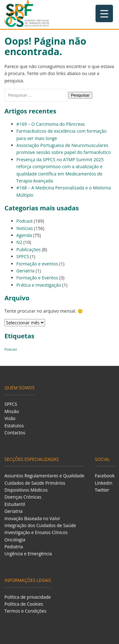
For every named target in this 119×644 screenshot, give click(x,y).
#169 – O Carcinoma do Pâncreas (51, 124)
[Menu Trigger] (104, 13)
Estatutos (14, 426)
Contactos (15, 433)
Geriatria (26, 271)
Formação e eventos (37, 264)
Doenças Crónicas (23, 497)
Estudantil (15, 504)
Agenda (24, 235)
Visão (10, 418)
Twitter (102, 490)
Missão (12, 411)
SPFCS (23, 256)
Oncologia (15, 540)
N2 (20, 242)
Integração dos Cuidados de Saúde (40, 525)
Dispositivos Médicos (26, 490)
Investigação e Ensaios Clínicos (36, 532)
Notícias (25, 228)
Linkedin (104, 483)
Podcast (25, 221)
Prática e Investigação (39, 285)
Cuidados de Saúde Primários (35, 483)
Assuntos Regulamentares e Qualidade (44, 476)
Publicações (29, 249)
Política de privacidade (28, 597)
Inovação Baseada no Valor (32, 518)
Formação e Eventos (37, 278)
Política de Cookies (24, 604)
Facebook (105, 476)
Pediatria (14, 547)
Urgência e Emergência (28, 554)
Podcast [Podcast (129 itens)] (11, 349)
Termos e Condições (25, 611)
